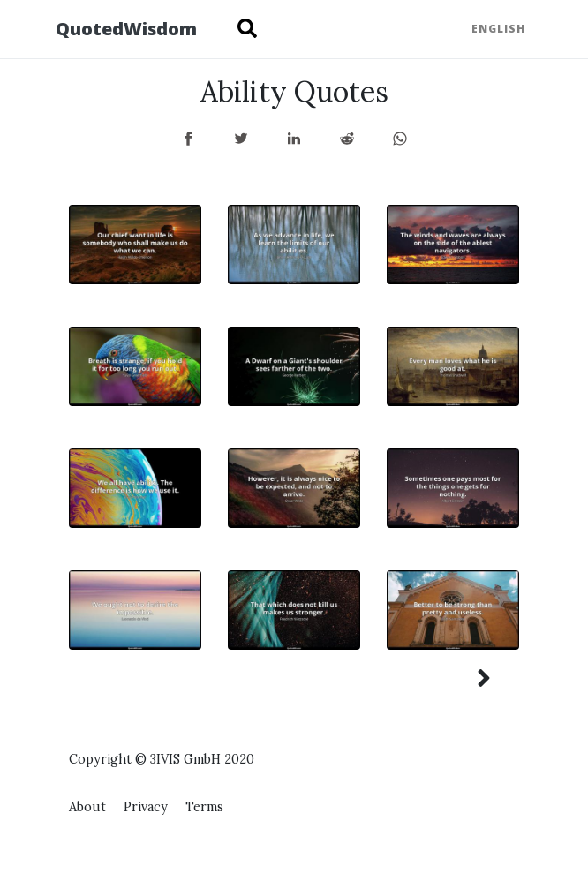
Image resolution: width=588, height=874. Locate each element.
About (87, 807)
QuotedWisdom (126, 29)
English (498, 29)
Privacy (146, 807)
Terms (204, 807)
